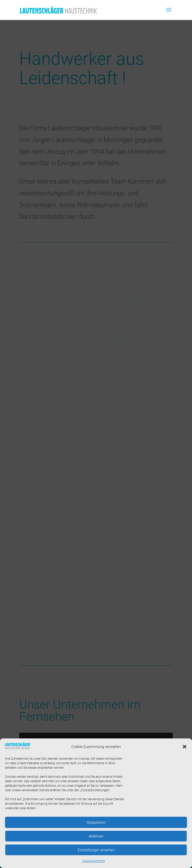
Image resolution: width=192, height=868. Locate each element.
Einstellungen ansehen (96, 850)
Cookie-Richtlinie (93, 861)
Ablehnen (96, 836)
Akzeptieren (96, 822)
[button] (184, 747)
